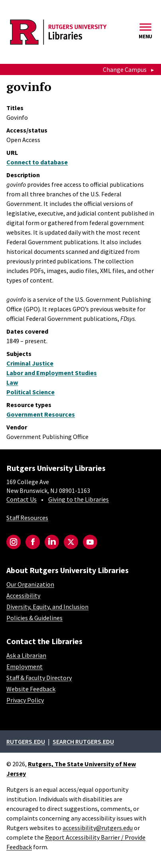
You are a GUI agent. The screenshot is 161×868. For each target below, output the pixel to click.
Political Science (30, 392)
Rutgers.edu (26, 741)
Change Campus (125, 69)
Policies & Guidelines (34, 618)
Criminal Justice (30, 363)
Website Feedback (31, 689)
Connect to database (37, 162)
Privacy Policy (25, 700)
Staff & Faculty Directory (39, 678)
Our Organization (30, 584)
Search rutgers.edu (83, 741)
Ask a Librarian (26, 655)
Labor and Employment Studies (52, 373)
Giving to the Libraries (79, 499)
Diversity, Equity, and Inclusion (47, 607)
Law (12, 382)
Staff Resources (27, 518)
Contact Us (22, 499)
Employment (25, 666)
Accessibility (23, 595)
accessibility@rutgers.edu (98, 828)
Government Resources (41, 414)
